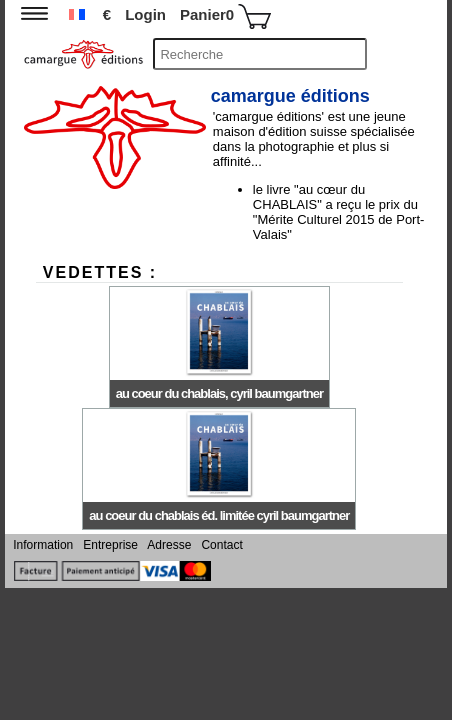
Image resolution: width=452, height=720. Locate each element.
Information (44, 545)
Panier (225, 16)
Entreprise (110, 545)
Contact (220, 545)
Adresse (170, 545)
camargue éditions (290, 96)
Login (145, 14)
